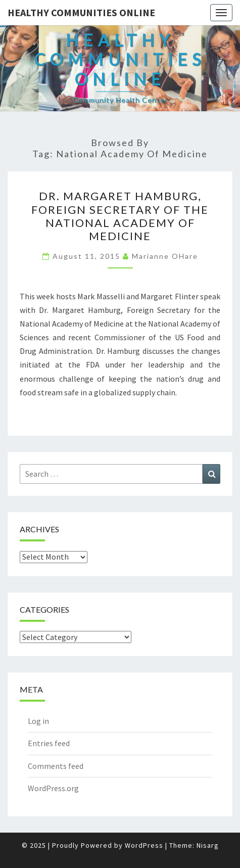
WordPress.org (53, 788)
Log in (38, 721)
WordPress (144, 845)
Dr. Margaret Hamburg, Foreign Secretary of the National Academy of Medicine (120, 216)
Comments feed (56, 766)
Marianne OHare (165, 256)
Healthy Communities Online (81, 12)
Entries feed (49, 743)
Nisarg (208, 845)
